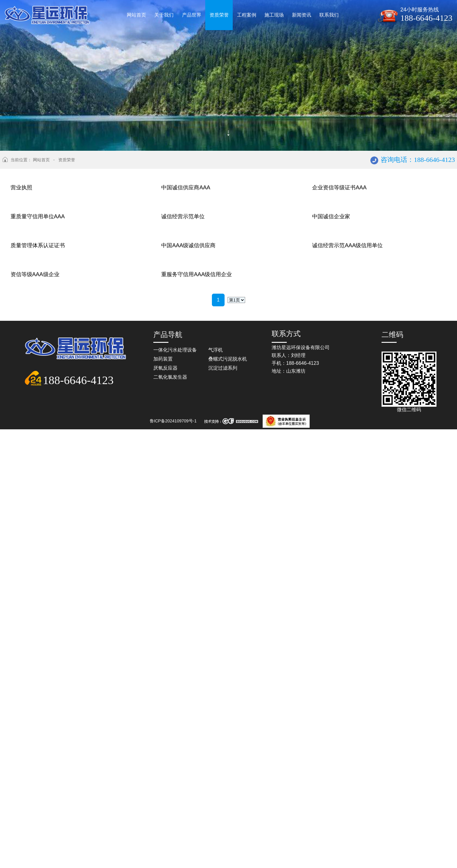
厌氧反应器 (165, 807)
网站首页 (41, 160)
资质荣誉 (67, 160)
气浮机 (216, 789)
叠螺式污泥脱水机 (228, 798)
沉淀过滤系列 (223, 807)
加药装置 (163, 798)
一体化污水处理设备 (175, 789)
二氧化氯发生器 (170, 816)
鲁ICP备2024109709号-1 (173, 860)
